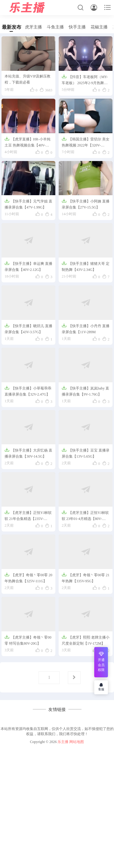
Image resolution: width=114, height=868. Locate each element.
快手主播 (77, 27)
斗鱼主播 (55, 27)
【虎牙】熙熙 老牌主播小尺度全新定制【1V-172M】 (86, 640)
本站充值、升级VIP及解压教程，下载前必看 (28, 79)
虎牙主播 (33, 27)
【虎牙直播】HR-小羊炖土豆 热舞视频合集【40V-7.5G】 (28, 143)
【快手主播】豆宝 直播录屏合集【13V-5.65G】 (86, 453)
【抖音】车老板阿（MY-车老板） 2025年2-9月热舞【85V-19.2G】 (85, 80)
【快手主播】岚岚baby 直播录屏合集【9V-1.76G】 (85, 391)
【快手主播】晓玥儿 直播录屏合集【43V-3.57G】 (28, 329)
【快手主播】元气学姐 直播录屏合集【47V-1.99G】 (28, 204)
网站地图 (77, 742)
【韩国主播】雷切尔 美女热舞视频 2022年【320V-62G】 (86, 143)
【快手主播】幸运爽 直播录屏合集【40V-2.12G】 (28, 266)
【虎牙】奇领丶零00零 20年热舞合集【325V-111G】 (28, 578)
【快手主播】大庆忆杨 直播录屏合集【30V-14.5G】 (28, 453)
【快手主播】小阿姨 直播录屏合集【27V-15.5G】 (86, 204)
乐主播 (63, 742)
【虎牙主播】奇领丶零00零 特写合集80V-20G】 (28, 640)
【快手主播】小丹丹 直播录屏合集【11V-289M (86, 329)
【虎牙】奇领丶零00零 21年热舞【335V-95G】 (86, 578)
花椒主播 (99, 27)
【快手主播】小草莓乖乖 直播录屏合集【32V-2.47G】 (28, 391)
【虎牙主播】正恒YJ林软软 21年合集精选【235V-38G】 (28, 516)
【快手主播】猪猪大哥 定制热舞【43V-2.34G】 (86, 266)
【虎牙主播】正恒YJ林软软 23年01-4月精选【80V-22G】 (85, 516)
